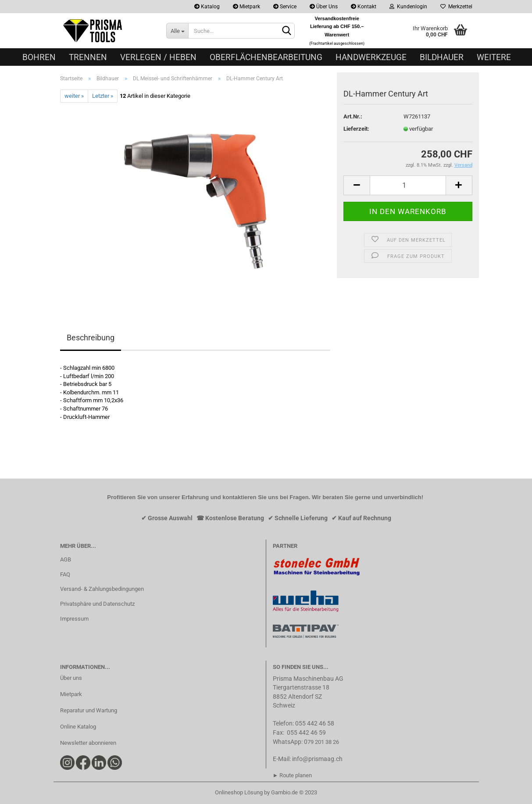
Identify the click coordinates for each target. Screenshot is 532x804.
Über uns (71, 678)
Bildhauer (442, 57)
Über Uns (324, 7)
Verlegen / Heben (158, 57)
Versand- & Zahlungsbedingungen (102, 589)
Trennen (88, 57)
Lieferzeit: (356, 129)
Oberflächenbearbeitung (266, 57)
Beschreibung (91, 338)
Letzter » (103, 96)
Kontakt (364, 7)
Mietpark (246, 7)
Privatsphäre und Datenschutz (97, 604)
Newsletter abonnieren (88, 743)
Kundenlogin (408, 7)
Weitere (494, 57)
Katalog (207, 7)
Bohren (39, 57)
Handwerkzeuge (371, 57)
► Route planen (293, 775)
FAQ (65, 574)
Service (285, 7)
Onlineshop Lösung (239, 792)
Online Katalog (78, 727)
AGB (66, 559)
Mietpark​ (71, 694)
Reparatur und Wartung (89, 710)
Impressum (74, 619)
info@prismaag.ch (317, 759)
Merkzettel (456, 7)
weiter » (74, 96)
